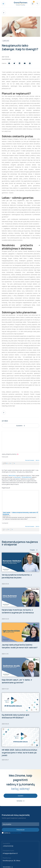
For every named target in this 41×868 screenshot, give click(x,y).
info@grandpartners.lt (10, 853)
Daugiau (34, 550)
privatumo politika (16, 833)
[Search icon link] (38, 4)
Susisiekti (21, 796)
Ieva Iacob (18, 477)
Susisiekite (21, 426)
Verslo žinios (12, 475)
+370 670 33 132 (8, 846)
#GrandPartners (27, 477)
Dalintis (37, 460)
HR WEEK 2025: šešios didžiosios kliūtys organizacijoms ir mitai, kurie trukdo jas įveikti (19, 753)
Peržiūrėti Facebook (30, 460)
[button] (9, 63)
